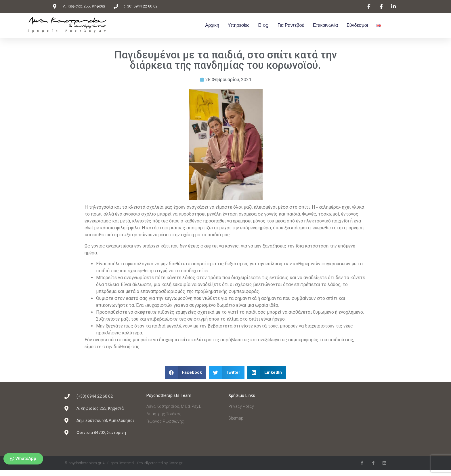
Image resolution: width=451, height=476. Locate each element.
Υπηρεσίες (239, 25)
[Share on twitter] (227, 373)
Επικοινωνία (325, 25)
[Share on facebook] (186, 373)
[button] (23, 459)
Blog (263, 25)
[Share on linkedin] (267, 373)
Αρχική (212, 25)
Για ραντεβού (291, 25)
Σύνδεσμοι (357, 25)
